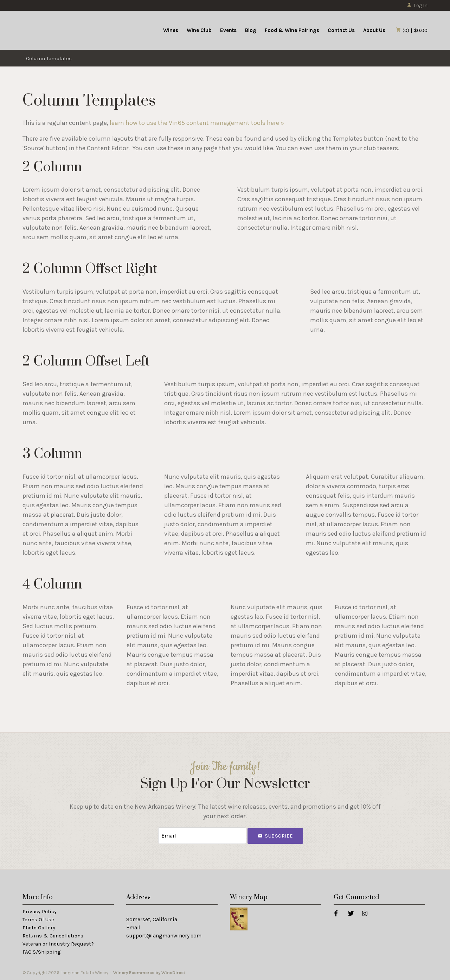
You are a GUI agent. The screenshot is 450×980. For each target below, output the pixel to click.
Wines (171, 30)
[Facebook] (336, 913)
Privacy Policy (40, 911)
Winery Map (249, 897)
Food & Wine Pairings (292, 30)
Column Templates (49, 58)
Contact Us (341, 30)
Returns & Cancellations (53, 936)
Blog (251, 30)
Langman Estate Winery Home (66, 30)
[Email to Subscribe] (202, 836)
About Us (374, 30)
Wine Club (199, 30)
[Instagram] (364, 913)
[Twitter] (351, 913)
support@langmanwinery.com (164, 936)
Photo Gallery (39, 928)
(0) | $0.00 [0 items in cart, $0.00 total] (412, 30)
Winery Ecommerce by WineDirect (149, 972)
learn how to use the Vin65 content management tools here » (197, 123)
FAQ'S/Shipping (42, 952)
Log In (417, 5)
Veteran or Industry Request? (58, 944)
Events (228, 30)
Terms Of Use (38, 919)
